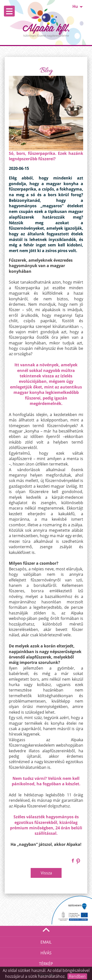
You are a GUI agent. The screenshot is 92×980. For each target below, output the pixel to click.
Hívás (46, 953)
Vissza (46, 873)
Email (46, 942)
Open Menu (9, 11)
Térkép (46, 964)
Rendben (77, 976)
